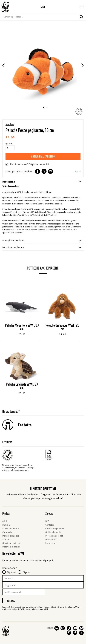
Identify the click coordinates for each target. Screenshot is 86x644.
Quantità (9, 144)
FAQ (47, 521)
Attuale (6, 540)
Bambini (10, 124)
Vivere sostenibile (11, 529)
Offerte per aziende (11, 543)
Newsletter (50, 540)
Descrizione (42, 182)
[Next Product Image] (82, 66)
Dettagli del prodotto (42, 240)
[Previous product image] (4, 66)
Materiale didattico (11, 547)
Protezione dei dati (54, 536)
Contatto (25, 425)
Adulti (5, 521)
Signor (26, 572)
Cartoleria (7, 532)
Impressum (51, 543)
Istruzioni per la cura (42, 247)
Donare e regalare (11, 536)
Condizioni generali (55, 529)
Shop (43, 7)
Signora (11, 572)
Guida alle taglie (53, 532)
